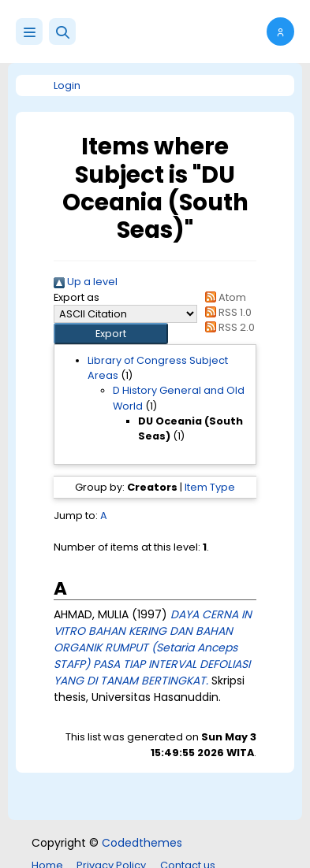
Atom (223, 297)
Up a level (86, 282)
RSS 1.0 (226, 312)
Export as (77, 297)
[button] (62, 32)
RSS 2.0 (228, 327)
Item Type (210, 487)
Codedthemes (142, 843)
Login (67, 85)
